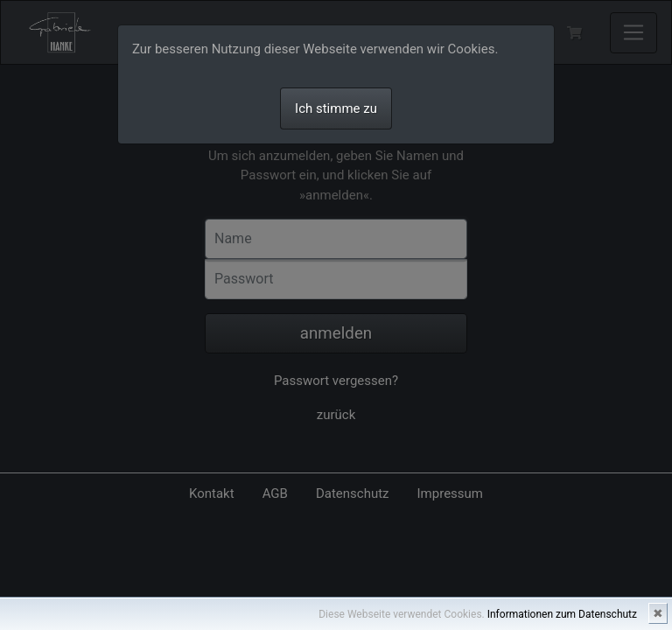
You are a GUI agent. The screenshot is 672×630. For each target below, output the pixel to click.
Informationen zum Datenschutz (562, 614)
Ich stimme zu (336, 108)
